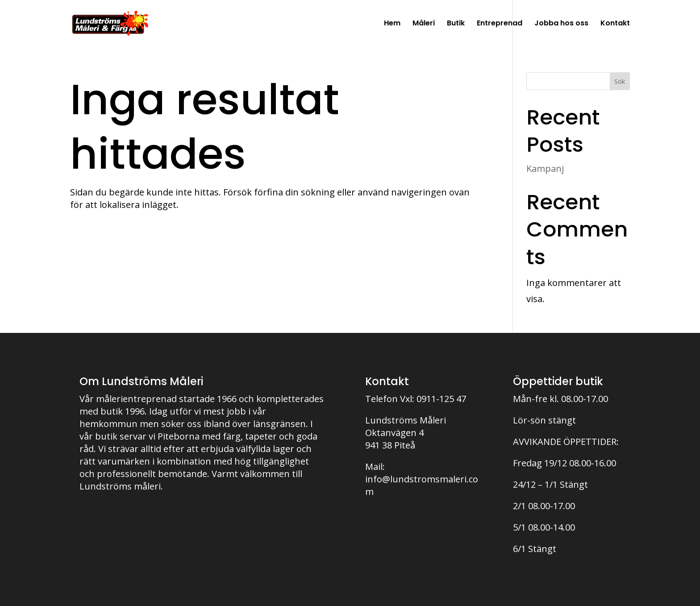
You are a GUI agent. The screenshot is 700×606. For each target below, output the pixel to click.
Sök (620, 81)
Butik (456, 24)
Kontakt (615, 24)
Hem (392, 24)
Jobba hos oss (561, 24)
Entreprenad (500, 24)
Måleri (424, 24)
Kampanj (545, 168)
